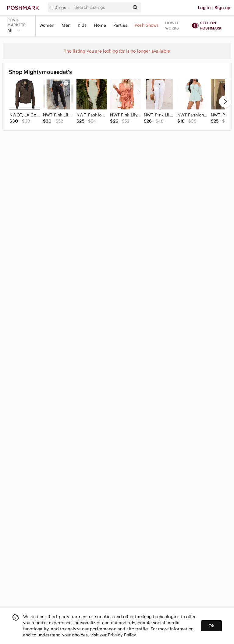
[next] (225, 102)
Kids (82, 25)
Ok (211, 626)
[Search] (101, 7)
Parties (120, 25)
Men (66, 25)
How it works (172, 26)
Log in (204, 8)
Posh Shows (147, 25)
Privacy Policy (122, 635)
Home (100, 25)
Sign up (222, 8)
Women (47, 25)
